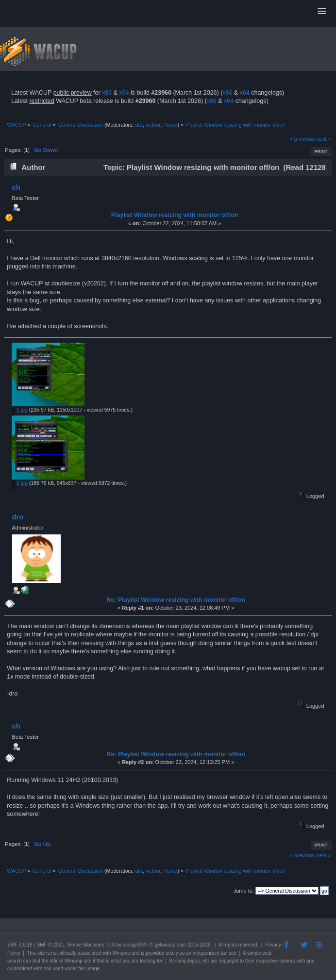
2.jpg (20, 483)
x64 (124, 93)
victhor (153, 125)
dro (139, 125)
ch (16, 187)
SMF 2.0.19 (20, 945)
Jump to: (244, 891)
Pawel (170, 125)
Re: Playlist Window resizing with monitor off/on (176, 600)
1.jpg (20, 410)
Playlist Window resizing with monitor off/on (175, 215)
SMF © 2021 (50, 945)
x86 (107, 93)
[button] (322, 12)
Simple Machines (85, 945)
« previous (302, 139)
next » (324, 139)
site (41, 953)
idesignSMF (136, 945)
